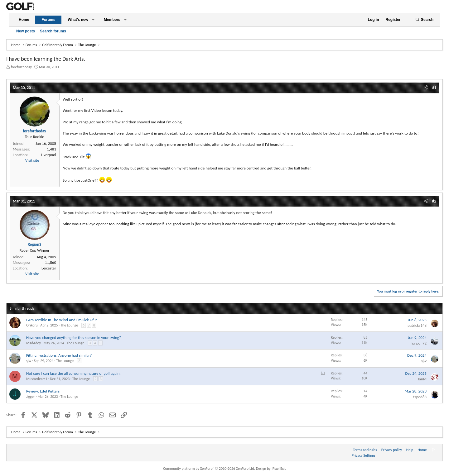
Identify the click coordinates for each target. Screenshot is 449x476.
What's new (78, 20)
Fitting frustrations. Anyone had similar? (59, 355)
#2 (434, 201)
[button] (93, 20)
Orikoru (32, 325)
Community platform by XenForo (209, 469)
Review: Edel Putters (43, 391)
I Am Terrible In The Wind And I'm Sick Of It (62, 320)
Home (24, 20)
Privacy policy (392, 450)
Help (410, 450)
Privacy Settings (364, 455)
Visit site (32, 160)
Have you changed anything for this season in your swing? (74, 338)
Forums (48, 20)
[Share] (426, 88)
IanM (422, 379)
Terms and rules (365, 450)
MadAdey (34, 343)
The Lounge (69, 325)
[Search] (424, 20)
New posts (26, 31)
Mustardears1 (37, 379)
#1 (434, 88)
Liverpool (48, 155)
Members (112, 20)
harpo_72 (419, 343)
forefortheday (21, 67)
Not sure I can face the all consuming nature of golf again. (73, 373)
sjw (29, 361)
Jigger (31, 397)
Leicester (49, 268)
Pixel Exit (279, 469)
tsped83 (420, 397)
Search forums (53, 31)
